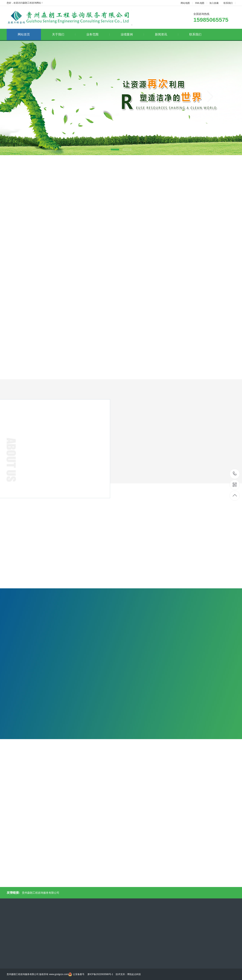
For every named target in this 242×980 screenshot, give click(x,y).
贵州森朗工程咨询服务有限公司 (41, 893)
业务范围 (98, 34)
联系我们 (228, 3)
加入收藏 (214, 3)
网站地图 (185, 3)
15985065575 (235, 474)
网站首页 (24, 34)
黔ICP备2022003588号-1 (100, 974)
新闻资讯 (167, 34)
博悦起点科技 (134, 974)
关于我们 (64, 34)
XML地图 (200, 3)
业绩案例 (132, 34)
